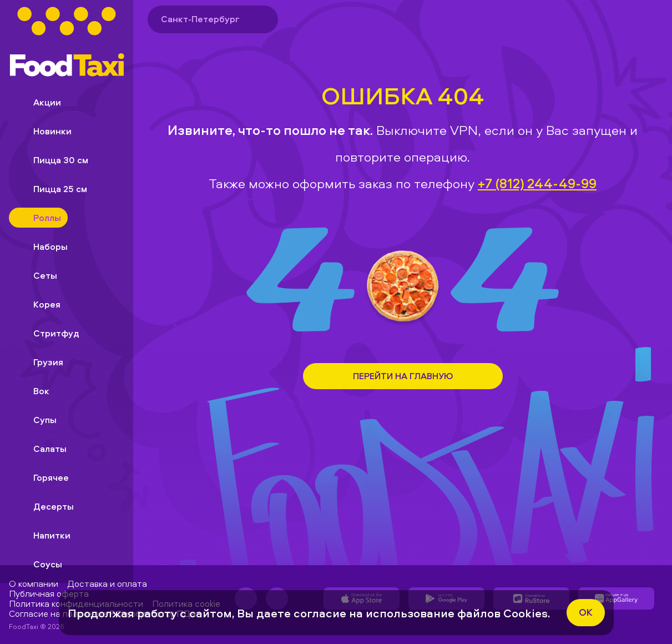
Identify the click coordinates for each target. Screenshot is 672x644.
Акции (38, 102)
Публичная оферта (49, 593)
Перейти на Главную (403, 376)
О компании (34, 583)
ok (586, 612)
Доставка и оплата (107, 583)
